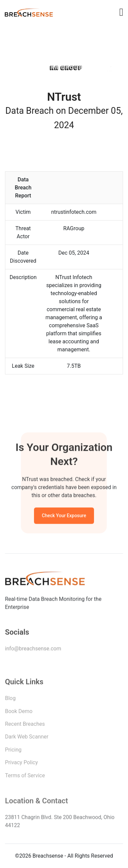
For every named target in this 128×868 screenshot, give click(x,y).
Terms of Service (25, 777)
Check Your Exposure (64, 516)
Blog (10, 700)
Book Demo (19, 713)
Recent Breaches (25, 726)
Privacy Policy (21, 764)
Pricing (13, 751)
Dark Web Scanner (27, 738)
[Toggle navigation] (121, 12)
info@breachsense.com (33, 650)
